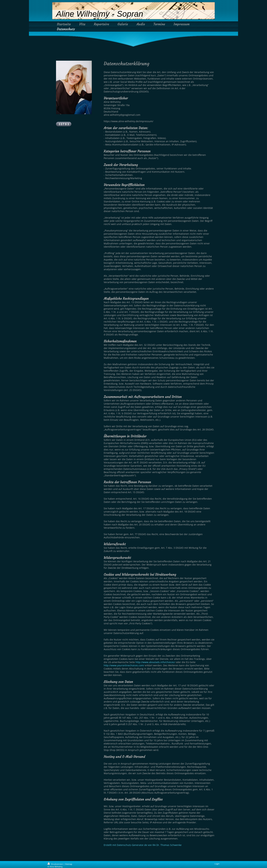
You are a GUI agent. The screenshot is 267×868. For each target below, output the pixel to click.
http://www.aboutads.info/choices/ (155, 662)
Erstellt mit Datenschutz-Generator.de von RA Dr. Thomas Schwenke (143, 845)
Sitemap (69, 864)
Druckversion (56, 864)
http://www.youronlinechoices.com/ (124, 665)
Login (217, 864)
